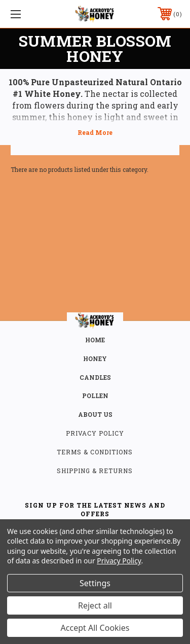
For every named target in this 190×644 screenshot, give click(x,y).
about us (95, 414)
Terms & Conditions (95, 452)
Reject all (95, 605)
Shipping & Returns (95, 471)
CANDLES (95, 377)
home (95, 340)
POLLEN (95, 396)
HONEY (95, 359)
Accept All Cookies (95, 628)
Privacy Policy (95, 433)
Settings (95, 583)
